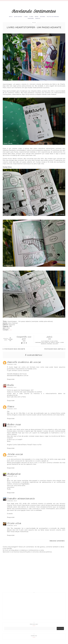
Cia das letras (54, 342)
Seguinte (56, 345)
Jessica (53, 343)
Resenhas (44, 345)
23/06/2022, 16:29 (12, 502)
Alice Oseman (45, 342)
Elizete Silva (14, 524)
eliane (11, 407)
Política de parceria (55, 17)
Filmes (31, 17)
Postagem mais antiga (55, 350)
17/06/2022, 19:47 (12, 388)
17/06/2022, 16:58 (12, 365)
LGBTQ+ (58, 343)
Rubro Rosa (14, 425)
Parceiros (30, 19)
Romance (50, 345)
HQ (49, 343)
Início (8, 17)
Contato (38, 19)
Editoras (44, 17)
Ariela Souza (15, 455)
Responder (11, 380)
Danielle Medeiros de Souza (24, 363)
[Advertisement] (34, 607)
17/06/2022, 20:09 (12, 410)
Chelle (10, 386)
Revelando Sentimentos (34, 11)
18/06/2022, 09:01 (12, 428)
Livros (25, 17)
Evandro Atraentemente (21, 499)
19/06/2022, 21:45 (12, 457)
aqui (11, 331)
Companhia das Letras (42, 343)
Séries (37, 17)
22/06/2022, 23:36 (12, 477)
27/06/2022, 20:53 (12, 526)
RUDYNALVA (14, 475)
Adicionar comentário (57, 542)
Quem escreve (17, 17)
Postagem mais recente (14, 350)
